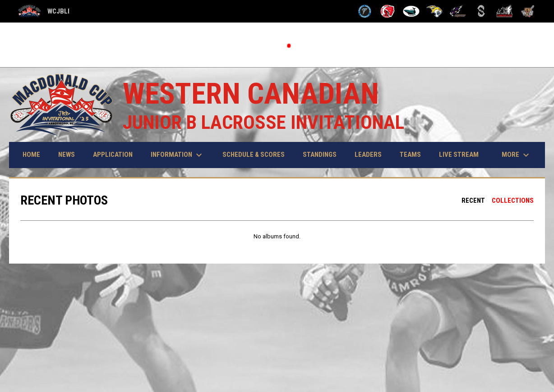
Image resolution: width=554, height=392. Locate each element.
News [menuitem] (67, 155)
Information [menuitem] (178, 155)
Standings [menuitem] (320, 155)
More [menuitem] (517, 155)
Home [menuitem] (31, 155)
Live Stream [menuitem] (459, 155)
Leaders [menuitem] (368, 155)
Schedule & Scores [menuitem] (254, 155)
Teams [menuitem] (410, 155)
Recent (473, 201)
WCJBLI (44, 11)
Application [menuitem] (113, 155)
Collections (513, 201)
